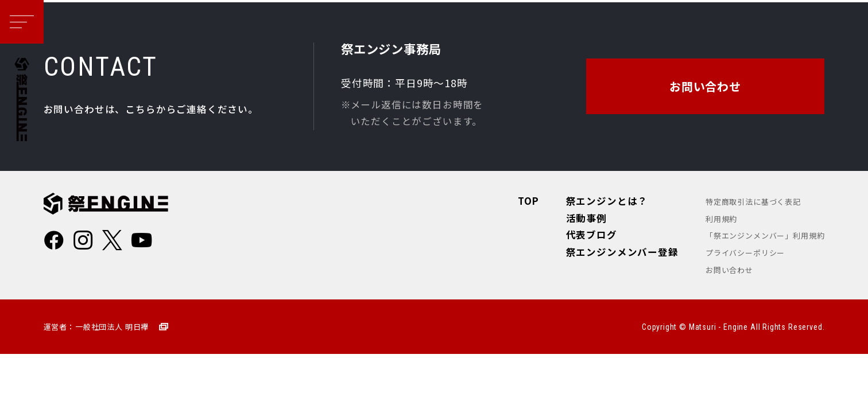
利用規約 (721, 219)
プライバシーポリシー (745, 253)
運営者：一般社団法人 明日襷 (96, 327)
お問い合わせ (729, 270)
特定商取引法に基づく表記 (753, 202)
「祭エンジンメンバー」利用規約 (765, 235)
